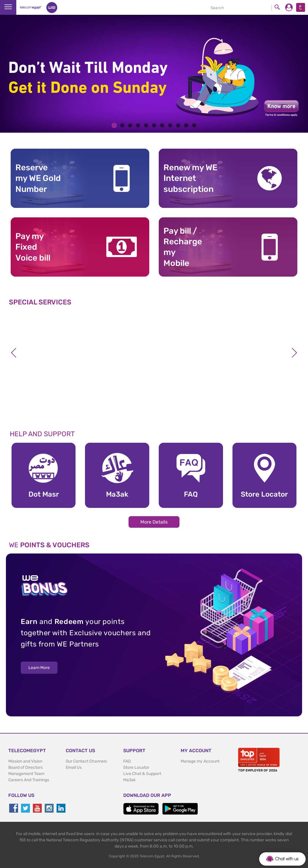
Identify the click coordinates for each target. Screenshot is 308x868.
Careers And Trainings (29, 780)
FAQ (127, 761)
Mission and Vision (25, 761)
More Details (154, 522)
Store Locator (136, 767)
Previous (14, 353)
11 (194, 125)
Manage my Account (200, 761)
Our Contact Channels (86, 761)
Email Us (74, 767)
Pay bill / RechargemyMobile (183, 247)
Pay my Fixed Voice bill (33, 247)
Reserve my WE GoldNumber (38, 178)
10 (186, 125)
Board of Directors (25, 767)
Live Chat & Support (142, 774)
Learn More (39, 668)
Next (294, 353)
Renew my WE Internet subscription (190, 178)
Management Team (26, 774)
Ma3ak (129, 780)
